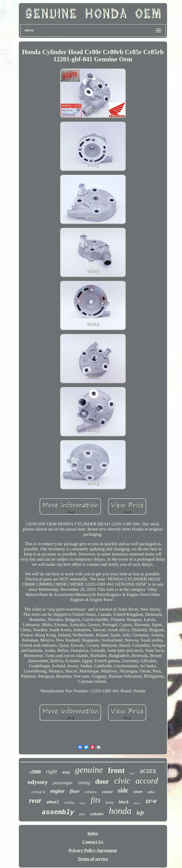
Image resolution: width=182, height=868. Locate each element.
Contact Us (93, 842)
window (91, 792)
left (140, 813)
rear (35, 800)
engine (57, 791)
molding (69, 803)
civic (122, 781)
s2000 (35, 772)
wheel (53, 802)
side (123, 790)
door (102, 781)
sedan (82, 803)
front (116, 770)
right (52, 771)
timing (84, 783)
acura (148, 770)
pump (110, 802)
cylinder (97, 814)
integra (38, 792)
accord (147, 781)
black (124, 802)
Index (93, 833)
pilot (82, 814)
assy (66, 772)
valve (151, 792)
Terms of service (93, 859)
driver (137, 803)
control (107, 792)
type (132, 773)
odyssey (38, 782)
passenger (63, 783)
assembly (58, 812)
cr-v (151, 801)
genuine (89, 770)
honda (120, 811)
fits (96, 800)
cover (138, 792)
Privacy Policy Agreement (93, 850)
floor (75, 791)
